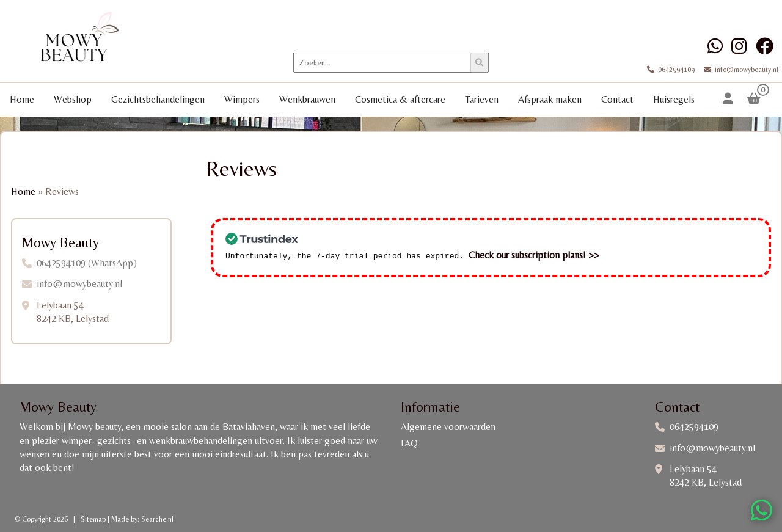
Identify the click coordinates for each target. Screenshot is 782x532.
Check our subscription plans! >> (534, 254)
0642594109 (672, 70)
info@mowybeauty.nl (737, 70)
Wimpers (242, 99)
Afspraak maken (550, 99)
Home (22, 99)
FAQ (409, 443)
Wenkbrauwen (307, 99)
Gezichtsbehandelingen (158, 99)
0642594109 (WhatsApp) (87, 263)
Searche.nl (157, 519)
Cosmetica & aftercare (400, 99)
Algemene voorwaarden (448, 427)
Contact (617, 99)
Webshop (73, 99)
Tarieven (482, 99)
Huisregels (674, 99)
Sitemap (93, 519)
